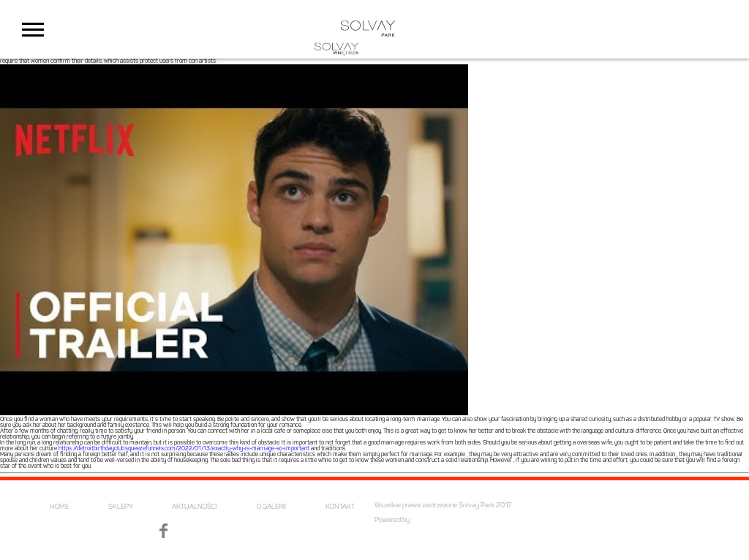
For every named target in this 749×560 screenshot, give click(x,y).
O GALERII (271, 507)
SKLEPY (121, 507)
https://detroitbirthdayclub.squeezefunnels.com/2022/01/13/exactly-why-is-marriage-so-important (184, 449)
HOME (59, 507)
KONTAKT (340, 507)
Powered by (392, 520)
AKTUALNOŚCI (195, 507)
